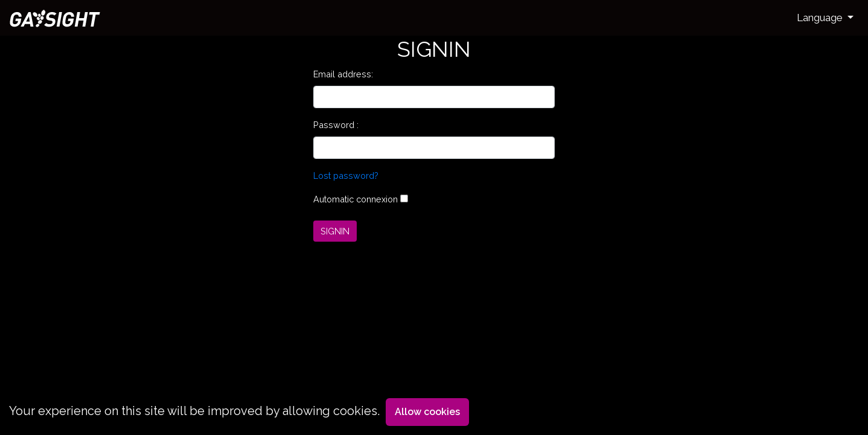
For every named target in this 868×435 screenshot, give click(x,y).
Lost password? (346, 176)
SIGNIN (335, 231)
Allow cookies (427, 412)
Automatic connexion (356, 199)
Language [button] (821, 18)
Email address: (343, 74)
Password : (336, 125)
